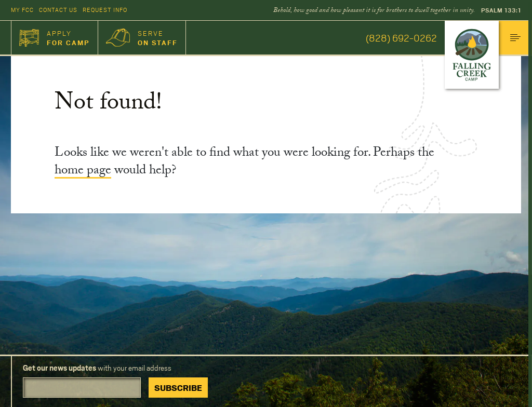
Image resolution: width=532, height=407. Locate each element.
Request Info (105, 10)
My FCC (22, 10)
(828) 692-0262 (401, 38)
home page (83, 172)
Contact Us (58, 10)
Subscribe (178, 388)
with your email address (97, 368)
